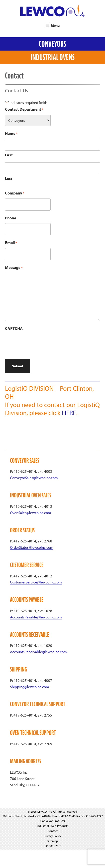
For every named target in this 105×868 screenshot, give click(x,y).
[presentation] (43, 344)
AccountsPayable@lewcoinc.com (36, 617)
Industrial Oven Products (52, 826)
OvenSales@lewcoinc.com (31, 513)
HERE (69, 413)
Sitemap (53, 841)
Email (11, 243)
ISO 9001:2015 (53, 846)
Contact (53, 831)
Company (15, 193)
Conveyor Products (53, 821)
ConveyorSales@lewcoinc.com (34, 478)
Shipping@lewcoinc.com (30, 687)
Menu (53, 25)
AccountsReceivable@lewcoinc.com (38, 652)
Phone (11, 218)
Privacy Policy (52, 836)
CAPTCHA (14, 328)
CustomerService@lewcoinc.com (36, 582)
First (9, 155)
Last (9, 179)
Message (14, 268)
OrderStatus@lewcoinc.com (32, 547)
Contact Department (24, 110)
